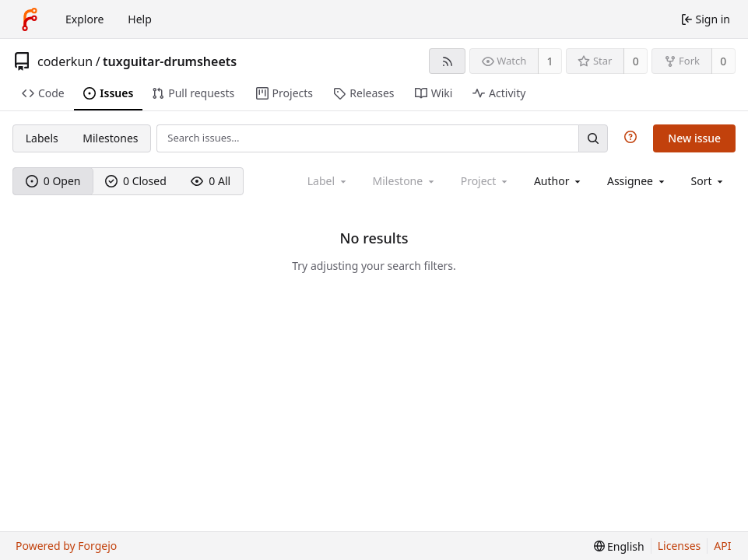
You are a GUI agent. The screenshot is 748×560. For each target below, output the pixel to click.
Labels (42, 138)
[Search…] (593, 138)
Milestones (110, 138)
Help (140, 19)
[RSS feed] (447, 61)
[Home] (30, 19)
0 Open (53, 181)
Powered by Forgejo (66, 546)
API (722, 546)
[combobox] (558, 181)
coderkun (65, 61)
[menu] (709, 181)
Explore (84, 19)
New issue (694, 138)
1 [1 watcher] (550, 61)
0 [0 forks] (723, 61)
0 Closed (136, 181)
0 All (211, 181)
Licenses (680, 546)
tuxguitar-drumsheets (170, 61)
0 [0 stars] (636, 61)
